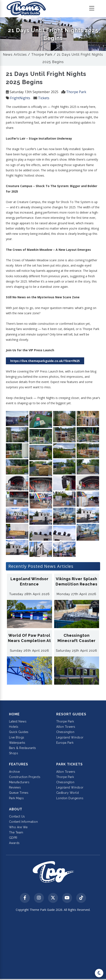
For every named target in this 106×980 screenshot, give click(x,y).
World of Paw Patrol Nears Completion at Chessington (29, 641)
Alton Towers (66, 727)
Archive (14, 772)
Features (19, 764)
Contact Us (17, 816)
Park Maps (16, 798)
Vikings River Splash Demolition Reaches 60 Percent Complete (77, 584)
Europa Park (65, 743)
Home (14, 714)
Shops (14, 753)
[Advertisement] (53, 947)
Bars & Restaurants (23, 748)
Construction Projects (25, 777)
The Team (16, 832)
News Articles (15, 55)
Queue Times (19, 793)
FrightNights (20, 98)
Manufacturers (19, 782)
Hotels (14, 727)
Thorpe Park (42, 55)
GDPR (13, 838)
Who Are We (18, 827)
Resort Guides (71, 714)
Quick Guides (19, 732)
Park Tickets (69, 764)
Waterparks (17, 743)
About (16, 809)
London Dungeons (70, 798)
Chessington (65, 732)
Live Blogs (17, 737)
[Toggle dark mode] (99, 973)
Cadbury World (68, 793)
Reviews (15, 787)
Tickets (44, 98)
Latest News (18, 721)
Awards (14, 843)
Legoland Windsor (70, 737)
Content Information (24, 822)
